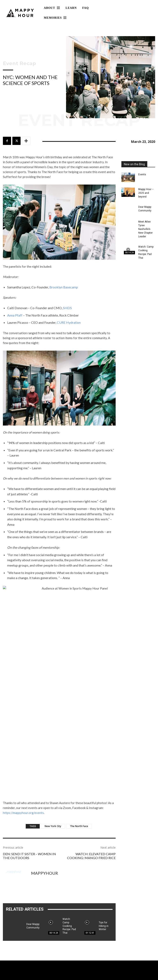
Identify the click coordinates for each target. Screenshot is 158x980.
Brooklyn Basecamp (64, 287)
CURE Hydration (69, 322)
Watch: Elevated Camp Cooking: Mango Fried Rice (91, 856)
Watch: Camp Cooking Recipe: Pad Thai (69, 926)
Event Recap (19, 63)
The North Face (79, 826)
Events (142, 174)
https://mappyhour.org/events (23, 813)
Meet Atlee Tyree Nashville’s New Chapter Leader (145, 229)
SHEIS (67, 308)
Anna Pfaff (15, 315)
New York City (53, 826)
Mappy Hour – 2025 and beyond (146, 193)
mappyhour (45, 873)
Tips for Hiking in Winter (104, 926)
